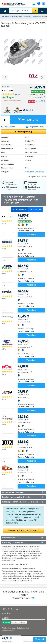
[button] (5, 77)
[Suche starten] (35, 11)
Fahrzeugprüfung (24, 132)
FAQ (33, 598)
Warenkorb (28, 120)
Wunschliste (8, 127)
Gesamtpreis (35, 209)
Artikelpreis (19, 210)
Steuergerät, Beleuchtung (33, 16)
